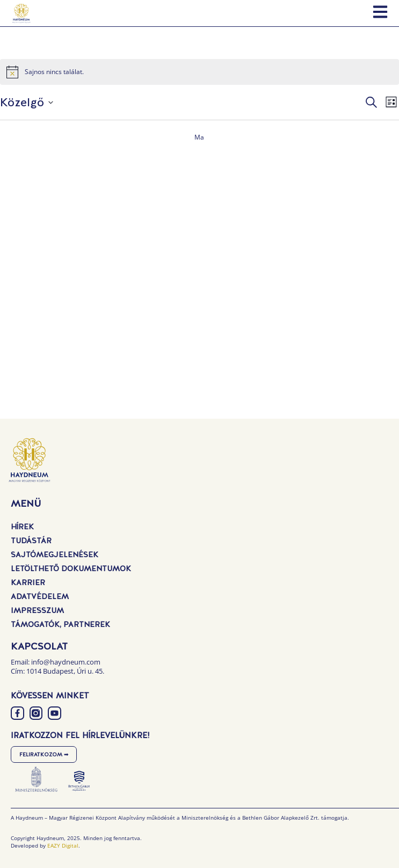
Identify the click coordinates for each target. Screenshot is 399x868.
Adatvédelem (40, 596)
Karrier (28, 582)
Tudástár (31, 541)
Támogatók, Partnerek (60, 624)
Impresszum (37, 610)
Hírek (22, 527)
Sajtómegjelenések (55, 555)
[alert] (199, 72)
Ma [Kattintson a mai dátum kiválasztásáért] (199, 137)
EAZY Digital (63, 845)
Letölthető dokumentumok (71, 568)
